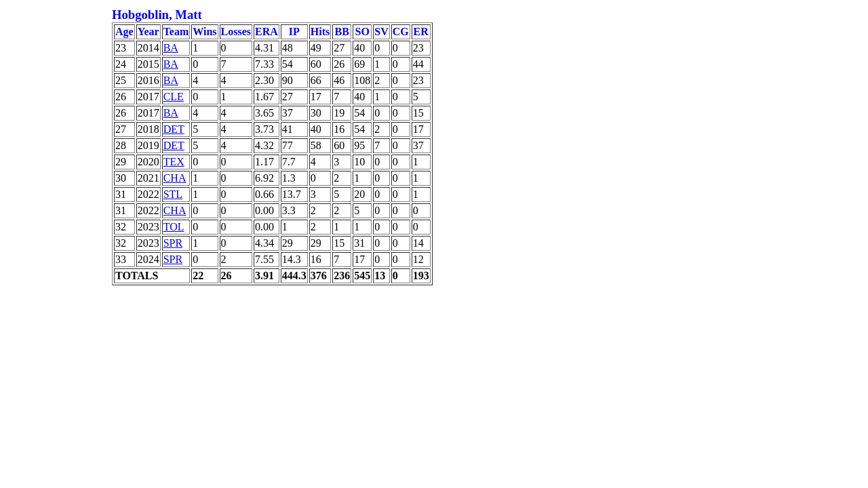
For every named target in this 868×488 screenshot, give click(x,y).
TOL (174, 227)
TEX (174, 162)
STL (173, 194)
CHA (175, 178)
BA (171, 48)
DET (174, 129)
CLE (174, 97)
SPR (173, 243)
